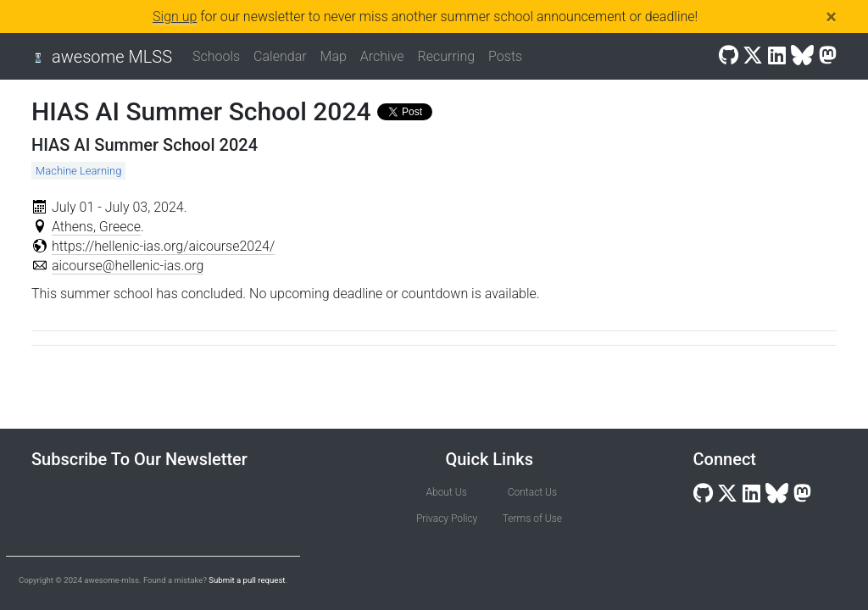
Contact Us (532, 492)
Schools (216, 56)
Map (334, 56)
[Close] (831, 17)
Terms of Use (532, 518)
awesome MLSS (112, 57)
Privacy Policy (446, 518)
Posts (505, 56)
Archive (382, 56)
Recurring (447, 56)
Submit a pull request (247, 580)
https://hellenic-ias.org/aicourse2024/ (163, 246)
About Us (447, 492)
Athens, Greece (96, 227)
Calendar (280, 56)
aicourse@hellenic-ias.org (128, 266)
